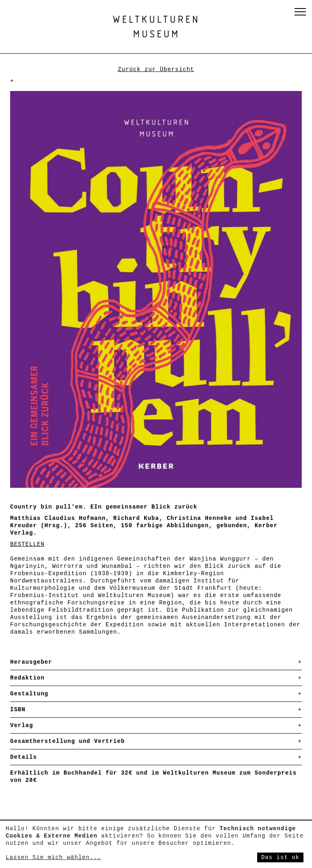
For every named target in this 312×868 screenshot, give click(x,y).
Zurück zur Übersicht (156, 69)
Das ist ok (280, 857)
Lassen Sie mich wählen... (53, 857)
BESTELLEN (27, 544)
